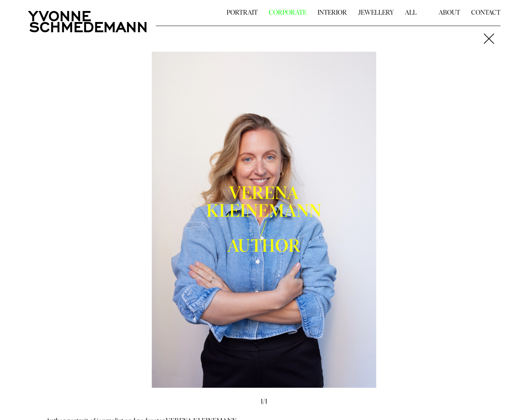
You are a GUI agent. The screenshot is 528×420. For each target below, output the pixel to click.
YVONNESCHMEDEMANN (89, 20)
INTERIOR (332, 13)
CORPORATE (288, 13)
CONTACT (486, 13)
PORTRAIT (242, 13)
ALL (411, 13)
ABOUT (449, 13)
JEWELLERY (376, 13)
